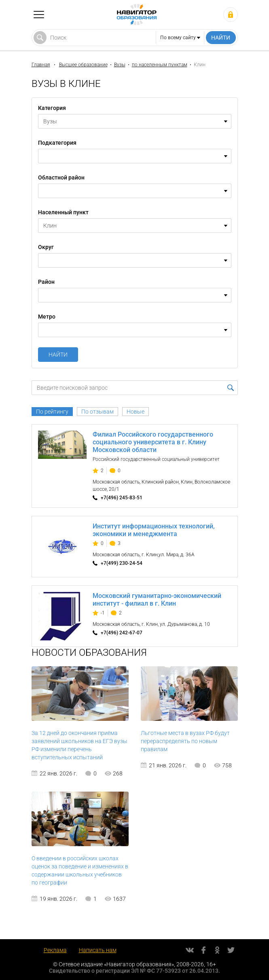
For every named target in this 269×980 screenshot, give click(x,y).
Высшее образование (83, 65)
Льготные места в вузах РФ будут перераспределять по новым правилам (185, 741)
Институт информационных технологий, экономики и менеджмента (154, 530)
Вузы (120, 65)
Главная (41, 65)
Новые (136, 412)
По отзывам (97, 412)
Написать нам (98, 950)
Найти (58, 355)
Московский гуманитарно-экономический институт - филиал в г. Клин (157, 600)
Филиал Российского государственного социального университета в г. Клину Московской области (153, 442)
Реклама (55, 950)
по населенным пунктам (160, 65)
